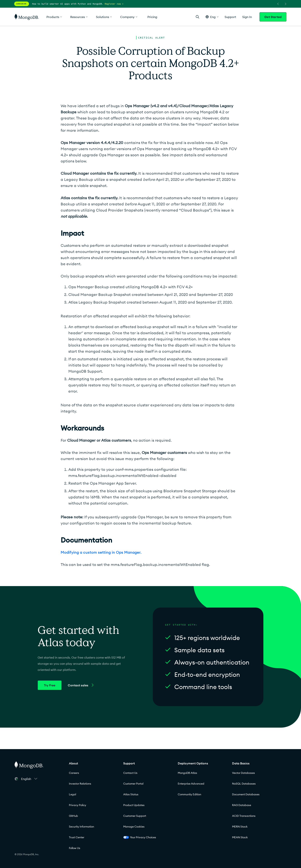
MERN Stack (240, 827)
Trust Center (77, 837)
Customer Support (135, 816)
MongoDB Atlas (187, 773)
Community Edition (189, 794)
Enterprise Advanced (191, 784)
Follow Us (75, 848)
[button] (212, 17)
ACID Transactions (244, 816)
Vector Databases (244, 773)
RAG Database (242, 805)
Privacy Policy (78, 805)
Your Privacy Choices (140, 837)
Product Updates (134, 805)
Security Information (81, 827)
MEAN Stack (240, 837)
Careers (74, 773)
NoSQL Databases (244, 784)
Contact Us (130, 773)
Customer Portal (133, 784)
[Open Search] (198, 17)
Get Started (273, 17)
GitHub (73, 816)
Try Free (50, 685)
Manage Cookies (134, 827)
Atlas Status (131, 794)
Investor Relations (80, 784)
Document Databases (246, 794)
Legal (72, 794)
